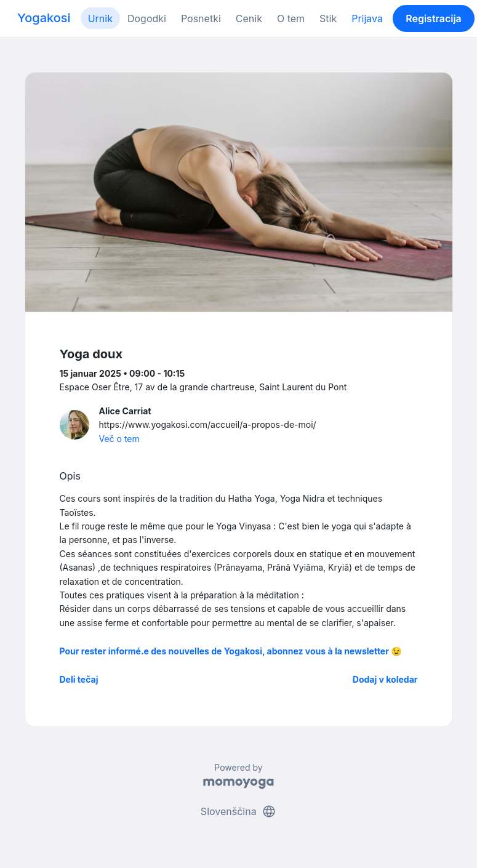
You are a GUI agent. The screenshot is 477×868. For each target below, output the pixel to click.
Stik (328, 18)
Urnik (100, 18)
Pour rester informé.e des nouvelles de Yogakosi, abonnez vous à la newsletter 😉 (231, 651)
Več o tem (119, 439)
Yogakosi (44, 18)
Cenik (249, 18)
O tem (291, 18)
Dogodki (147, 18)
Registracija (434, 18)
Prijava (367, 18)
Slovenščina (238, 811)
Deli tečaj (79, 679)
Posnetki (201, 18)
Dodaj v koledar (385, 679)
